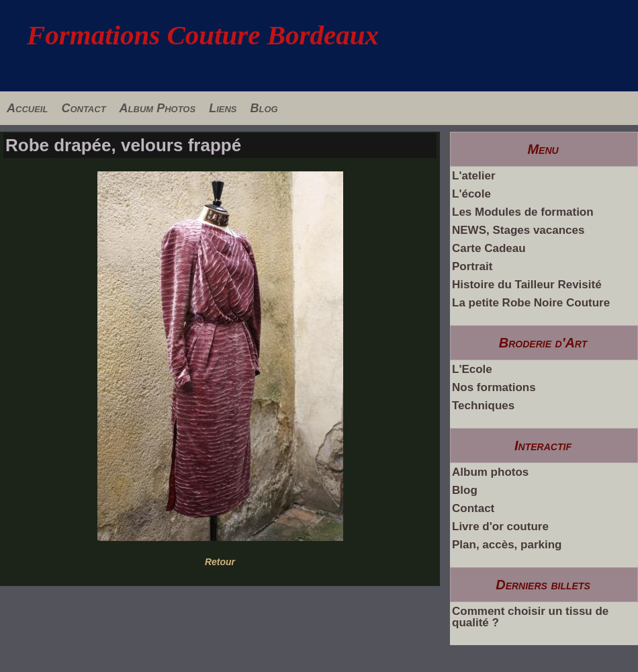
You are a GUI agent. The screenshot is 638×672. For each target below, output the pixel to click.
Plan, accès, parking (507, 545)
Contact (83, 108)
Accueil (27, 108)
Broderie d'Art (543, 343)
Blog (264, 108)
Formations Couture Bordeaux (203, 35)
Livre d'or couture (500, 527)
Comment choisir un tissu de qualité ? (530, 617)
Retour (220, 562)
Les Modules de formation (523, 212)
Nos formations (494, 387)
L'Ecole (472, 369)
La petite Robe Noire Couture (531, 303)
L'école (471, 194)
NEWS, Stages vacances (518, 230)
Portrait (472, 266)
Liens (223, 108)
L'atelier (474, 176)
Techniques (483, 406)
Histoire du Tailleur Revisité (527, 285)
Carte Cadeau (489, 248)
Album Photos (158, 108)
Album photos (490, 472)
